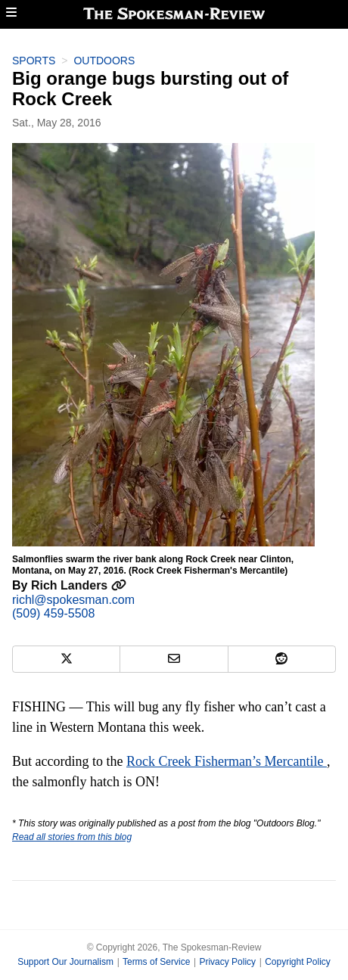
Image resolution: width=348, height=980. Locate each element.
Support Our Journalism (65, 962)
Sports (34, 61)
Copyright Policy (298, 962)
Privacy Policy (227, 962)
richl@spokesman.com (73, 600)
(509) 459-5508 (53, 613)
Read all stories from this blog (72, 837)
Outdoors (104, 61)
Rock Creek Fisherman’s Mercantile (227, 761)
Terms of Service (156, 962)
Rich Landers (79, 585)
